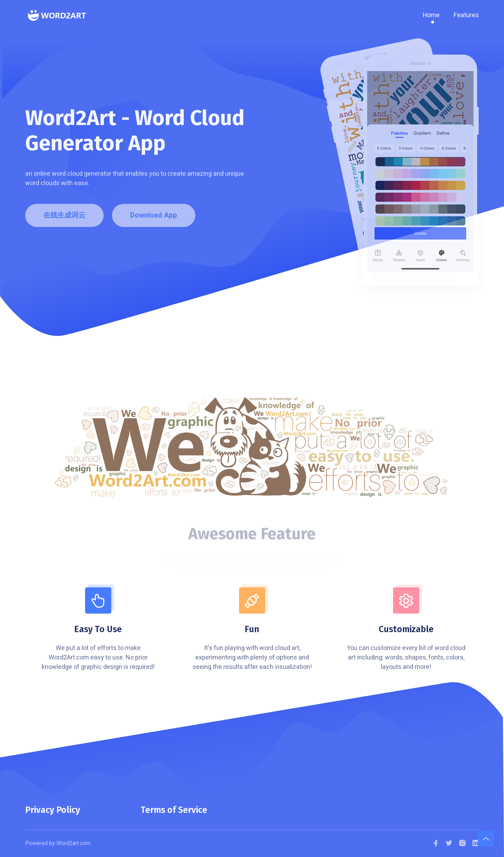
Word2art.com (73, 843)
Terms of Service (174, 810)
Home (431, 15)
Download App (154, 218)
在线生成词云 (64, 218)
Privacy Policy (53, 810)
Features (466, 15)
